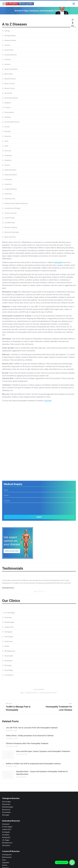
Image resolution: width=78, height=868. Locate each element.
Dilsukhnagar (9, 622)
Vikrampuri (9, 661)
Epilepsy (8, 117)
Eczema (7, 107)
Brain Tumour (10, 83)
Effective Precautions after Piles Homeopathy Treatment (27, 743)
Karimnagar (9, 637)
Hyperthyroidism (11, 175)
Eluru (4, 855)
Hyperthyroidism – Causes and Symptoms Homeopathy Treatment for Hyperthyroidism (38, 772)
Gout (6, 146)
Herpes (7, 165)
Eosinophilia (9, 112)
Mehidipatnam (10, 651)
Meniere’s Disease (11, 227)
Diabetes (8, 103)
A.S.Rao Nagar (7, 822)
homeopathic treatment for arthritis (48, 693)
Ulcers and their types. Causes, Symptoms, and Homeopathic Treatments (43, 751)
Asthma (7, 64)
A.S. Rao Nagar (10, 613)
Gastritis (8, 136)
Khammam (9, 641)
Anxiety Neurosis (11, 55)
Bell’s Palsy (9, 74)
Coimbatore (9, 675)
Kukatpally (6, 833)
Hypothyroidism (10, 170)
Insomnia (8, 184)
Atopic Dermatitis (11, 69)
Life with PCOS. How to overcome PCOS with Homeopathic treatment (32, 728)
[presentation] (39, 508)
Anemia (7, 45)
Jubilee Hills (9, 627)
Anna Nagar (9, 670)
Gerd (6, 141)
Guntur (5, 861)
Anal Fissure (9, 50)
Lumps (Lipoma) (11, 213)
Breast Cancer (10, 88)
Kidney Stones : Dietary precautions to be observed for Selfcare (30, 736)
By (39, 689)
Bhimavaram (7, 853)
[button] (35, 591)
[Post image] (3, 728)
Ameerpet (8, 617)
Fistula (7, 127)
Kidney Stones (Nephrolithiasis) (16, 203)
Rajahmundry (7, 866)
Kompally (6, 830)
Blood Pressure (10, 79)
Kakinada (5, 863)
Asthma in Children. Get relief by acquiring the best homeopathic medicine (33, 764)
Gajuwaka (6, 858)
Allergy (7, 31)
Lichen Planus (10, 218)
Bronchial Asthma (11, 98)
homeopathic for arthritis (31, 693)
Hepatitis (8, 160)
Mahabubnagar (8, 802)
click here (48, 401)
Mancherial (6, 805)
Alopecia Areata (10, 40)
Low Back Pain (10, 223)
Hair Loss (8, 151)
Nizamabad (9, 656)
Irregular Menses (11, 189)
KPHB (7, 646)
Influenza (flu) (10, 199)
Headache (8, 155)
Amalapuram (7, 850)
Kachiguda (8, 632)
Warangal (8, 665)
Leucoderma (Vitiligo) (12, 208)
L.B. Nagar (6, 835)
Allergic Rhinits (10, 35)
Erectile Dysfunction (12, 122)
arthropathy (59, 262)
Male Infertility (10, 237)
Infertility (8, 194)
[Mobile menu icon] (74, 4)
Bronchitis (8, 93)
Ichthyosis (8, 179)
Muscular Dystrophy (12, 232)
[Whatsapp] (72, 862)
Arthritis (8, 59)
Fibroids (8, 131)
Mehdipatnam (7, 838)
